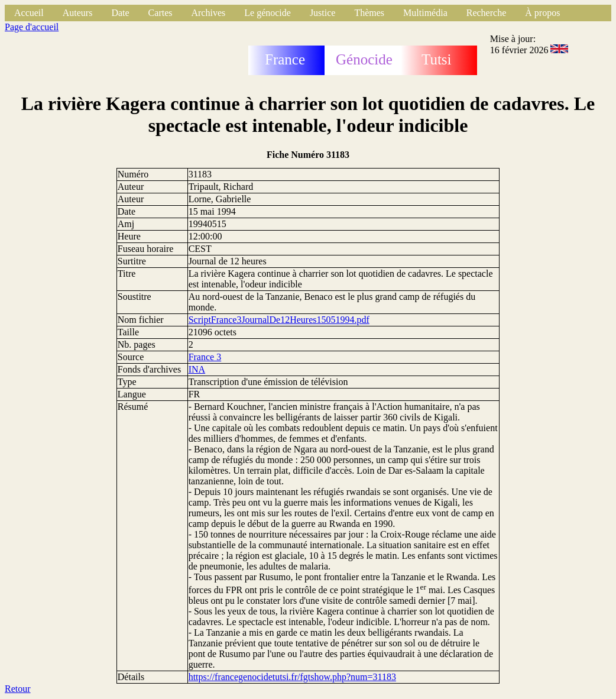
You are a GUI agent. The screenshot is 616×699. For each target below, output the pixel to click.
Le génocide (268, 13)
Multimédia (425, 13)
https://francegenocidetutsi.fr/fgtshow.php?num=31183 (292, 677)
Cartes (161, 13)
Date (120, 13)
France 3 (205, 357)
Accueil (29, 13)
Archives (208, 13)
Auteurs (78, 13)
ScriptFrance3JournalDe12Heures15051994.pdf (279, 320)
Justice (323, 13)
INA (197, 369)
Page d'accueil (32, 27)
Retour (18, 689)
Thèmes (369, 13)
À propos (542, 13)
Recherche (487, 13)
